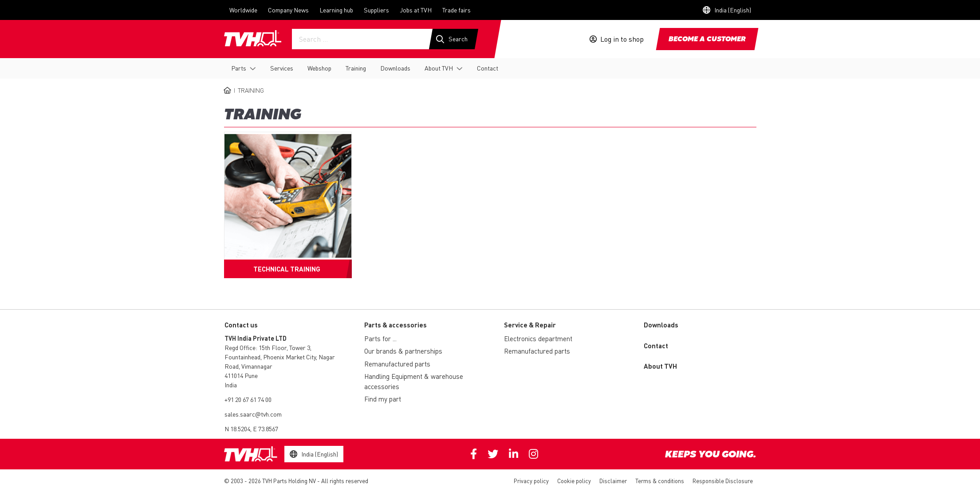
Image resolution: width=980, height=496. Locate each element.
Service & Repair (530, 325)
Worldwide (243, 10)
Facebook (474, 454)
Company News (288, 10)
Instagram (533, 454)
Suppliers (376, 10)
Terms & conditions (660, 481)
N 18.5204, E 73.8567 (251, 429)
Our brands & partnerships (403, 351)
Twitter (493, 454)
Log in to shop (622, 39)
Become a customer (707, 39)
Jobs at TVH (416, 10)
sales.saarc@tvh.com (253, 414)
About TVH (439, 68)
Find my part (383, 399)
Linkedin (514, 454)
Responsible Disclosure (723, 481)
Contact (488, 68)
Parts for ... (380, 339)
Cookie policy (574, 481)
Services (282, 68)
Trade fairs (457, 10)
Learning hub (336, 10)
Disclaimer (613, 481)
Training (356, 68)
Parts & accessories (396, 325)
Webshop (319, 68)
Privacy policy (531, 481)
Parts (239, 68)
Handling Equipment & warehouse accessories (414, 381)
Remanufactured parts (397, 364)
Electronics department (538, 339)
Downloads (395, 68)
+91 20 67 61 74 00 (248, 399)
